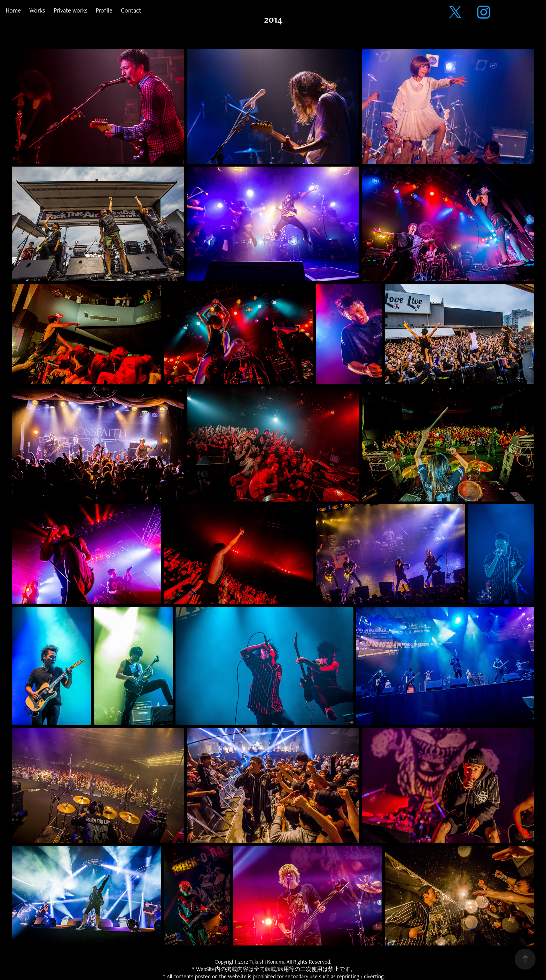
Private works (71, 10)
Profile (104, 10)
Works (37, 10)
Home (13, 10)
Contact (131, 10)
